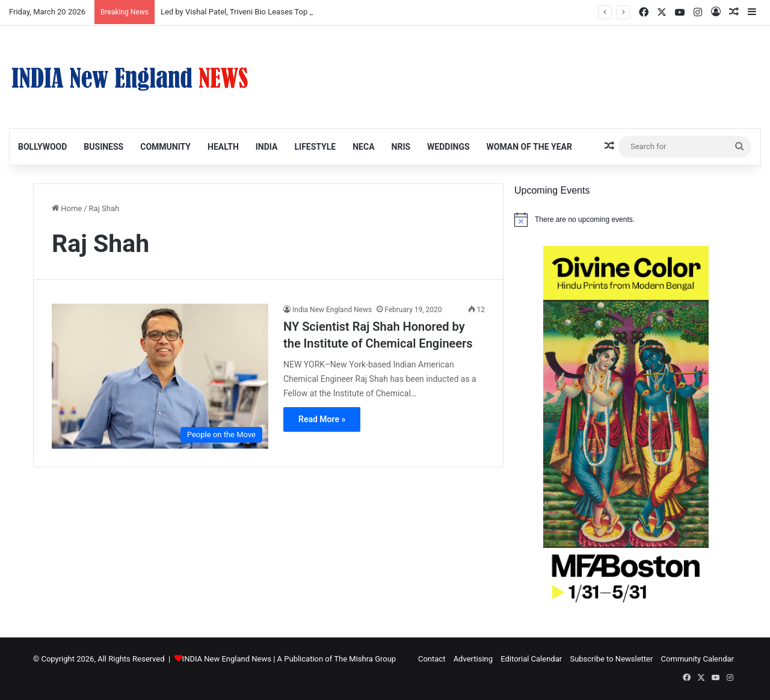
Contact (432, 659)
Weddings (448, 147)
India (267, 147)
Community (165, 147)
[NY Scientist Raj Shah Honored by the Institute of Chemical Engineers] (160, 376)
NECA (363, 147)
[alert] (626, 220)
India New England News (332, 310)
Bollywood (42, 147)
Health (223, 147)
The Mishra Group (365, 659)
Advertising (473, 659)
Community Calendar (698, 659)
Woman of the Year (529, 147)
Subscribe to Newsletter (611, 659)
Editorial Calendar (531, 659)
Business (103, 147)
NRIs (401, 147)
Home (67, 208)
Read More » (322, 419)
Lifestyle (315, 147)
